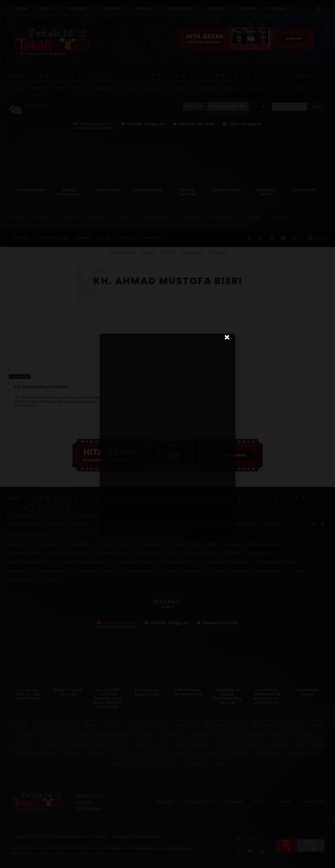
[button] (318, 8)
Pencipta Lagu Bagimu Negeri (148, 692)
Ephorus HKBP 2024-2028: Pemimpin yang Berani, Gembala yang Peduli (108, 698)
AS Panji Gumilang (187, 192)
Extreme (218, 253)
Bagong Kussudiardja (69, 192)
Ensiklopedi (20, 377)
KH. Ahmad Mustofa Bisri (41, 387)
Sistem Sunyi (121, 253)
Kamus (148, 253)
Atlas (167, 253)
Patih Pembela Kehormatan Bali (187, 692)
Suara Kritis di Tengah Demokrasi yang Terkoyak (227, 696)
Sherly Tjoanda (226, 190)
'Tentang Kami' (126, 854)
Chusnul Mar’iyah (148, 190)
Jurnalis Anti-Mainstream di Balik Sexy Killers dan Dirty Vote (267, 696)
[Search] (317, 107)
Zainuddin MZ (305, 190)
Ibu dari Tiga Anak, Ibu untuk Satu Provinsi (28, 694)
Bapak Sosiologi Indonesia (68, 692)
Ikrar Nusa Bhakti (30, 190)
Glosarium (191, 253)
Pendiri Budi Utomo (307, 692)
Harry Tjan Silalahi (266, 192)
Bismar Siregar (109, 190)
